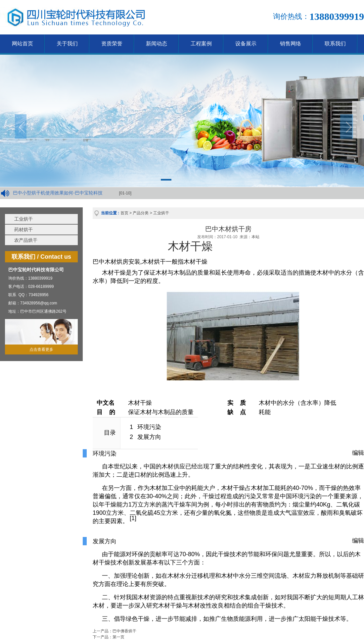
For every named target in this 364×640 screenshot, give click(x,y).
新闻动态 (157, 44)
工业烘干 (23, 219)
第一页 (118, 637)
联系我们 (335, 44)
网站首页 (23, 44)
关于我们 (67, 44)
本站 (255, 237)
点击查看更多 (41, 349)
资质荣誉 (112, 44)
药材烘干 (23, 230)
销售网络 (291, 44)
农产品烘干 (26, 240)
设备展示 (246, 44)
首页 (124, 213)
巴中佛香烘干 (124, 631)
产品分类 (141, 213)
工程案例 (201, 44)
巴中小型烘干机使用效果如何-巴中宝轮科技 (58, 193)
